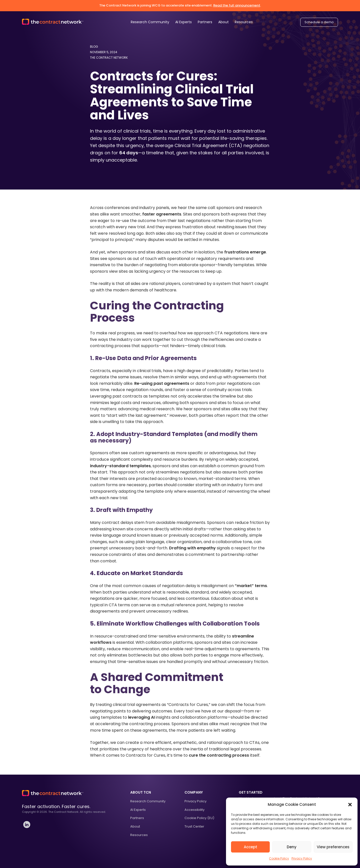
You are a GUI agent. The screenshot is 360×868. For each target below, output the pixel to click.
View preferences (333, 847)
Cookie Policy (279, 858)
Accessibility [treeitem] (194, 810)
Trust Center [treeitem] (194, 826)
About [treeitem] (135, 826)
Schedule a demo (319, 22)
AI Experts (183, 22)
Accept (250, 847)
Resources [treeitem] (139, 835)
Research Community (150, 22)
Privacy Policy (302, 858)
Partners (205, 22)
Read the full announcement (237, 5)
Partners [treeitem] (137, 818)
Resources (244, 22)
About (223, 22)
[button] (350, 805)
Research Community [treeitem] (148, 801)
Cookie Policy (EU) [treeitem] (199, 818)
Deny (292, 847)
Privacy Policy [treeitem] (195, 801)
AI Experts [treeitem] (138, 810)
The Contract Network (109, 58)
